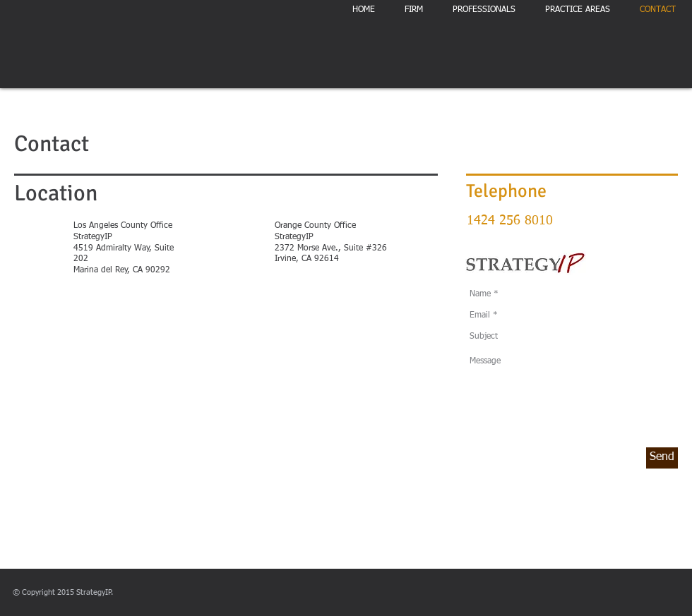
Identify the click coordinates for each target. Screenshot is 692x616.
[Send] (662, 458)
